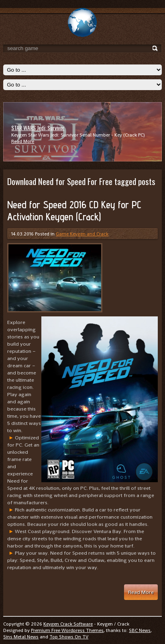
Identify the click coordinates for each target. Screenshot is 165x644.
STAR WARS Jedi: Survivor (38, 128)
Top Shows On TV (69, 637)
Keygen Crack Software (68, 624)
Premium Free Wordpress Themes (67, 630)
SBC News (140, 630)
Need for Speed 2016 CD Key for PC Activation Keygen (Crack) (74, 211)
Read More (23, 141)
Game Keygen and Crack (82, 234)
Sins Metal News (21, 637)
